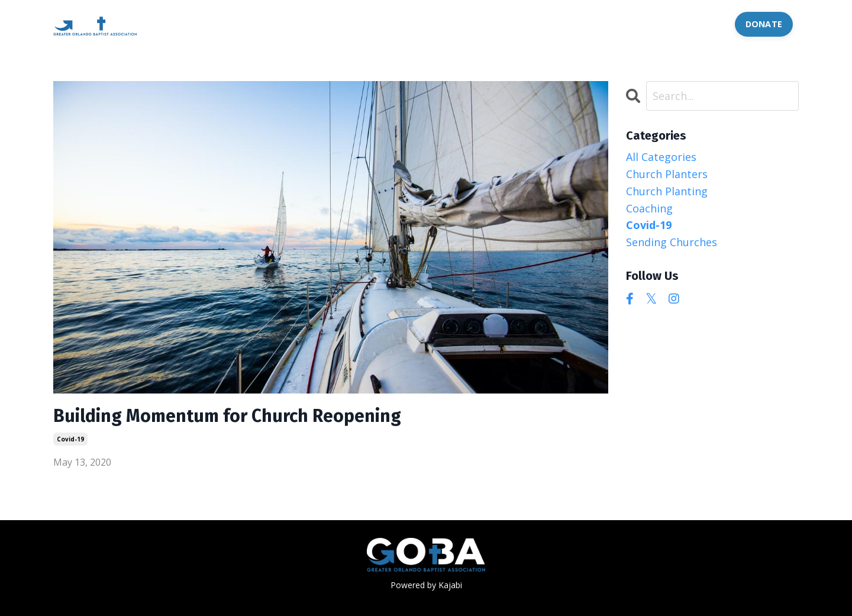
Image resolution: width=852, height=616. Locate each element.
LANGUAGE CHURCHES (496, 24)
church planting (667, 191)
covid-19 (70, 439)
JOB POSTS (596, 24)
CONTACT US (687, 24)
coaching (649, 208)
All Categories (661, 157)
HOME (212, 24)
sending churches (672, 242)
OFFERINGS (335, 24)
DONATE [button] (764, 24)
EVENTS (403, 24)
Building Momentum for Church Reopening (227, 416)
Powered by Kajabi (426, 585)
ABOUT (268, 24)
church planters (667, 174)
